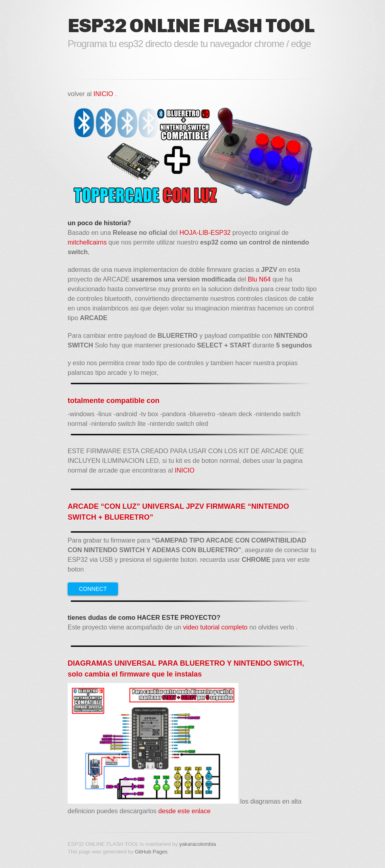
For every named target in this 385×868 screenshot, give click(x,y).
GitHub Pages (151, 852)
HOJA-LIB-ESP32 (205, 233)
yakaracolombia (198, 844)
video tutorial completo (215, 627)
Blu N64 (259, 279)
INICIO (104, 94)
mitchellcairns (87, 242)
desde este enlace (184, 811)
